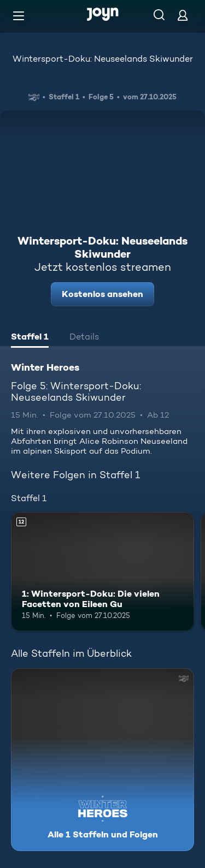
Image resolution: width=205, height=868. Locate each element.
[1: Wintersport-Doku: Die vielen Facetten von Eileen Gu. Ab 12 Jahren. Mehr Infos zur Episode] (102, 572)
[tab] (30, 338)
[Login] (183, 15)
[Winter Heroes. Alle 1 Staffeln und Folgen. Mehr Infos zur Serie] (102, 760)
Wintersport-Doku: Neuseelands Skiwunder (103, 59)
